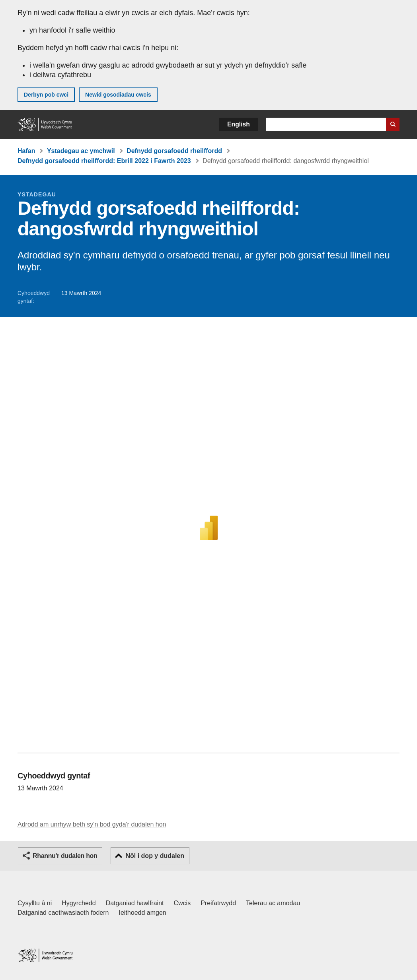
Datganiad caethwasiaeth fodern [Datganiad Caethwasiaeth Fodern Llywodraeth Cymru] (63, 913)
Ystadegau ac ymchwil (81, 151)
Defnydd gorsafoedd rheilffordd (174, 151)
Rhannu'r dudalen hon (65, 856)
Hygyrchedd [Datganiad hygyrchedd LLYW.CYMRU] (79, 903)
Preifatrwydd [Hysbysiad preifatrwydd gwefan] (218, 903)
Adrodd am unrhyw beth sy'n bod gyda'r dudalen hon (92, 824)
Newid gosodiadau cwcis (118, 95)
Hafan (26, 151)
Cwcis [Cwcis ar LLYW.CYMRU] (182, 903)
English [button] (239, 124)
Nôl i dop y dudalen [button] (155, 856)
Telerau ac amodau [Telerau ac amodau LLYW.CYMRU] (273, 903)
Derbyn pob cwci (46, 95)
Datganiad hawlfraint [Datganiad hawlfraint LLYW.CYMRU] (135, 903)
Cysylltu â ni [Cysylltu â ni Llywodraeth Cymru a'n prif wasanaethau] (35, 903)
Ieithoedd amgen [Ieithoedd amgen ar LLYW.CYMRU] (143, 913)
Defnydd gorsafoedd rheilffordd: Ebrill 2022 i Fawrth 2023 (104, 161)
